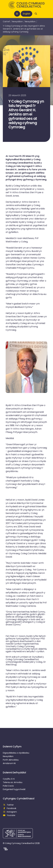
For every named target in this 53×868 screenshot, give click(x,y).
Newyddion (17, 22)
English (26, 14)
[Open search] (36, 14)
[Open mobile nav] (17, 14)
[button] (5, 849)
